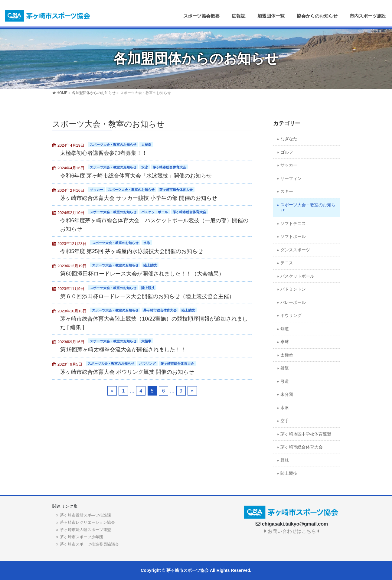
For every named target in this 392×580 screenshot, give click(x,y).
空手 (285, 421)
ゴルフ (287, 152)
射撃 (285, 368)
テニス (287, 263)
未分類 (287, 394)
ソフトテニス (293, 224)
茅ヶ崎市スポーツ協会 (188, 570)
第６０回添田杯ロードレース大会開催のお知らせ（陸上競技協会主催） (147, 296)
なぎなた (289, 139)
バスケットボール (155, 212)
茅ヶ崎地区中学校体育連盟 (306, 434)
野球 (285, 460)
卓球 (285, 342)
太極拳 (146, 145)
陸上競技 (150, 265)
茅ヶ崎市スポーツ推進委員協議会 (89, 544)
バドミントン (293, 289)
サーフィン (291, 179)
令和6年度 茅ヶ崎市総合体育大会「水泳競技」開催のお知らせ (136, 176)
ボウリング (147, 363)
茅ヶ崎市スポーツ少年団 (82, 537)
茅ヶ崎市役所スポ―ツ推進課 (85, 515)
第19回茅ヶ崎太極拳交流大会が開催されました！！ (123, 350)
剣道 (285, 329)
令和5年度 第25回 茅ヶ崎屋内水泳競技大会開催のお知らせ (131, 251)
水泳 (145, 167)
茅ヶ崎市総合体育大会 (169, 167)
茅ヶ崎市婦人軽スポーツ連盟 (85, 530)
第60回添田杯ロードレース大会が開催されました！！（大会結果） (142, 274)
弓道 (285, 381)
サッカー (96, 190)
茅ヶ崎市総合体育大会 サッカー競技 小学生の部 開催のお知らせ (139, 198)
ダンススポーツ (295, 250)
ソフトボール (293, 237)
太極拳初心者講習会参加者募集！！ (104, 153)
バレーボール (293, 303)
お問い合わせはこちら (292, 531)
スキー (287, 192)
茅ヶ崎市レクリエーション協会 (87, 522)
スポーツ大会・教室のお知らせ (113, 145)
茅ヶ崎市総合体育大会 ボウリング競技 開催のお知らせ (127, 372)
